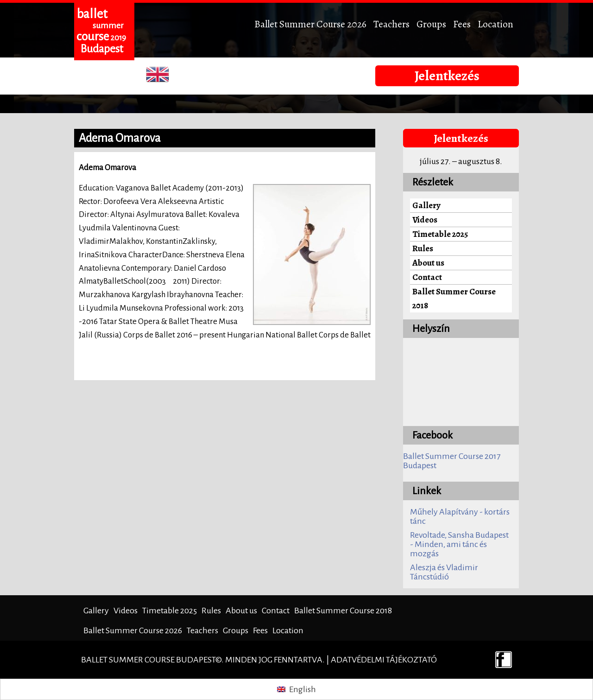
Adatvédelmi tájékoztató (384, 660)
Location (495, 24)
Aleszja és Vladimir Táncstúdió (444, 572)
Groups (431, 24)
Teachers (391, 24)
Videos (425, 220)
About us (428, 263)
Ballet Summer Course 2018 (454, 298)
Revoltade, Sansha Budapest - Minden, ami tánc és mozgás (459, 544)
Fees (462, 24)
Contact (427, 277)
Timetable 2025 (440, 234)
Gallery (426, 205)
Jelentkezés (447, 76)
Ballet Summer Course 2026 (310, 24)
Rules (423, 248)
